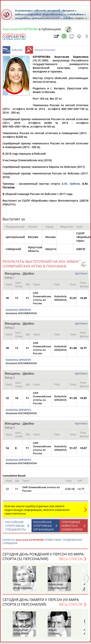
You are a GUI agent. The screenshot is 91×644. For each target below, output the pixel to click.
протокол (81, 275)
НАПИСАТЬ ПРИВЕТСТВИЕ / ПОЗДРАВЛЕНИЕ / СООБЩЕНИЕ (43, 543)
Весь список (71, 561)
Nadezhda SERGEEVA (18, 312)
